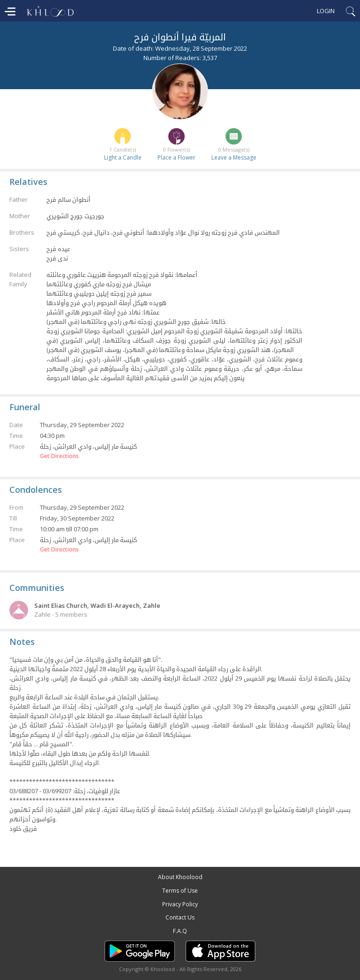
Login (326, 11)
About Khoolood (180, 877)
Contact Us (180, 917)
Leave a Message (234, 157)
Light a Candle (123, 157)
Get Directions (59, 456)
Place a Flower (176, 157)
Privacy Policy (180, 904)
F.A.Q (180, 931)
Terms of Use (180, 891)
